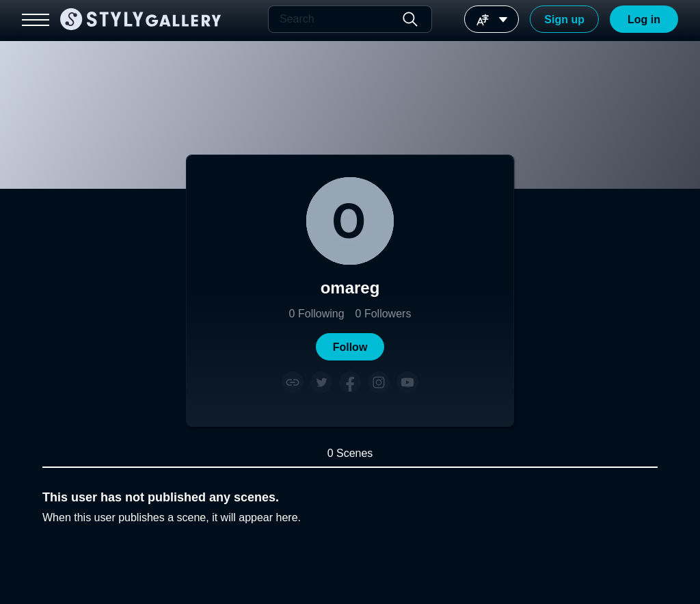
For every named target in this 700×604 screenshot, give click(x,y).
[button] (350, 347)
